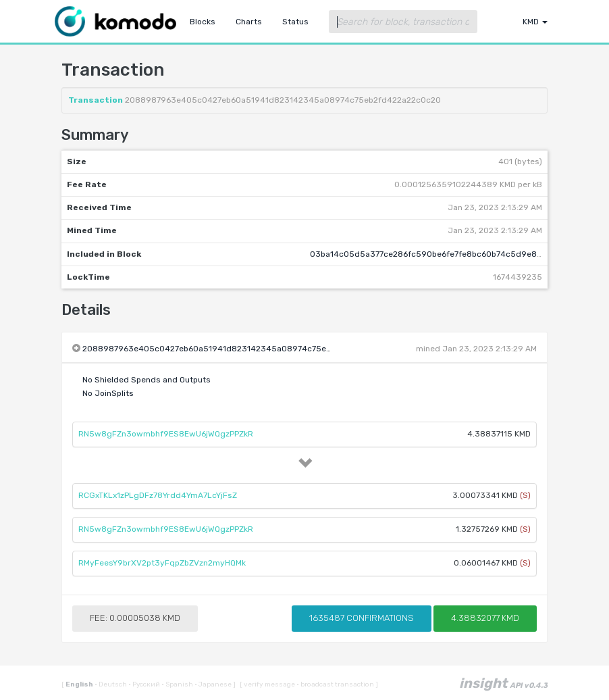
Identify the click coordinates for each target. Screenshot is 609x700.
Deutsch (111, 684)
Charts (249, 22)
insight (503, 683)
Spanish (178, 684)
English (80, 684)
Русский (145, 684)
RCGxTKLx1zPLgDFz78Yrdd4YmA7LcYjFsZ (158, 495)
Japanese (214, 684)
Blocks (203, 22)
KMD (535, 22)
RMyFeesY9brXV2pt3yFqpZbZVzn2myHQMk (162, 563)
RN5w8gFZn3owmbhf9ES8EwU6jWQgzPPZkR (166, 434)
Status (295, 22)
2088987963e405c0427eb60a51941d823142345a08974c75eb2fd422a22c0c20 (240, 349)
